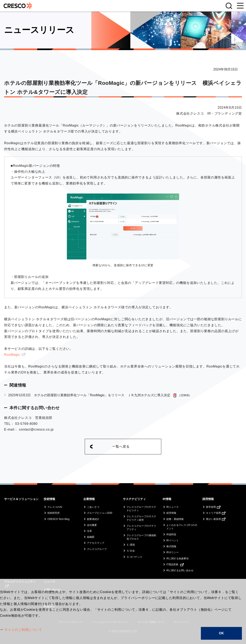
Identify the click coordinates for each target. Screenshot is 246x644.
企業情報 (89, 499)
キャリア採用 (213, 513)
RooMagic (12, 355)
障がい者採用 (213, 519)
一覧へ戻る (121, 446)
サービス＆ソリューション (21, 499)
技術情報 (49, 499)
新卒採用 (211, 507)
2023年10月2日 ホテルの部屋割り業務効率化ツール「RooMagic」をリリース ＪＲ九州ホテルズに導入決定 (89, 395)
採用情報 (208, 499)
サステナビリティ (134, 499)
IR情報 (167, 499)
